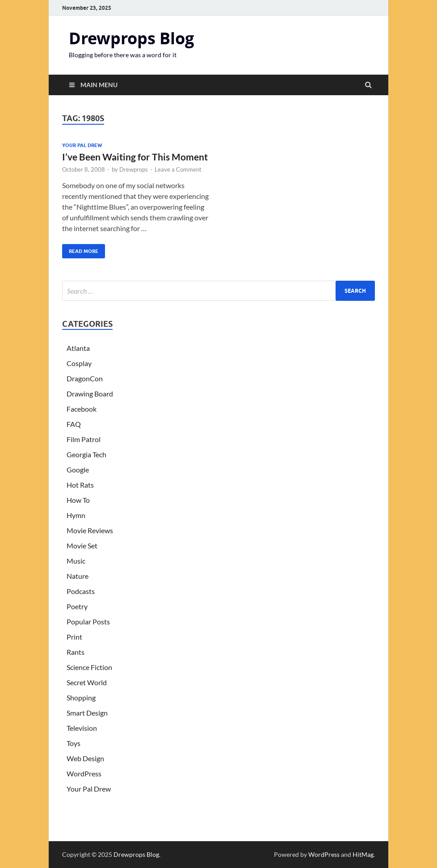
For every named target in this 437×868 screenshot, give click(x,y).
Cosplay (79, 363)
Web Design (85, 758)
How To (78, 500)
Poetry (77, 606)
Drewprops (134, 169)
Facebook (82, 409)
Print (74, 637)
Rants (76, 652)
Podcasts (81, 591)
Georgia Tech (86, 454)
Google (78, 470)
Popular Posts (88, 622)
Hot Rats (80, 485)
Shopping (81, 697)
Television (82, 728)
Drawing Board (90, 394)
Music (76, 561)
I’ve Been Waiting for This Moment (135, 157)
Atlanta (78, 348)
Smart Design (87, 713)
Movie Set (82, 546)
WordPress (84, 773)
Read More (80, 249)
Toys (74, 743)
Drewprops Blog (131, 38)
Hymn (76, 515)
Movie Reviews (90, 530)
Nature (78, 576)
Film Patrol (84, 439)
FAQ (74, 424)
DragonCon (85, 378)
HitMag (363, 854)
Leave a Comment (178, 169)
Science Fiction (89, 667)
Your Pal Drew (82, 145)
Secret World (87, 682)
